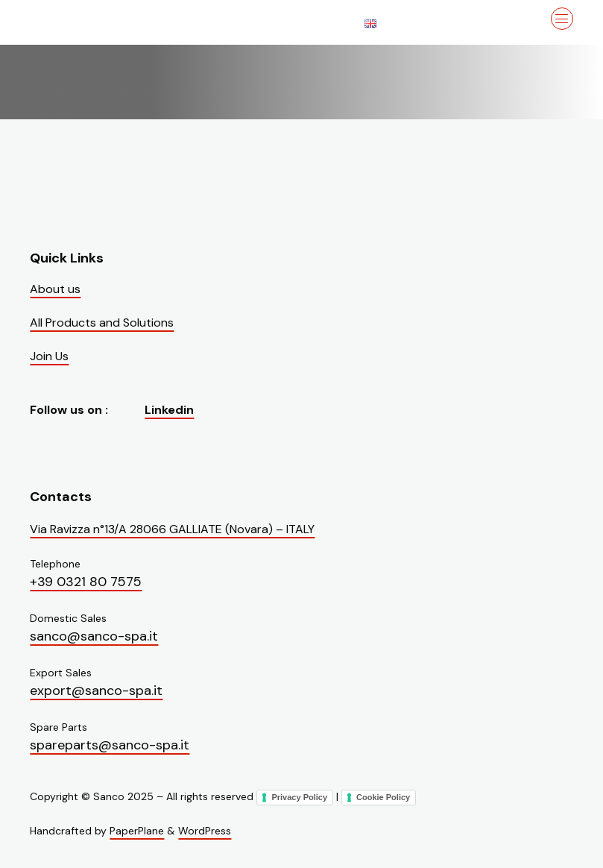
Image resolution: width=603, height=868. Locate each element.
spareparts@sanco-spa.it (110, 745)
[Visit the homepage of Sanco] (104, 22)
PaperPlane (137, 831)
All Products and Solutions (102, 323)
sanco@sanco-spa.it (94, 636)
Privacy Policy (299, 797)
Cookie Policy (383, 797)
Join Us (49, 356)
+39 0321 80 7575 (86, 582)
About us (55, 289)
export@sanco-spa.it (96, 691)
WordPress (205, 831)
